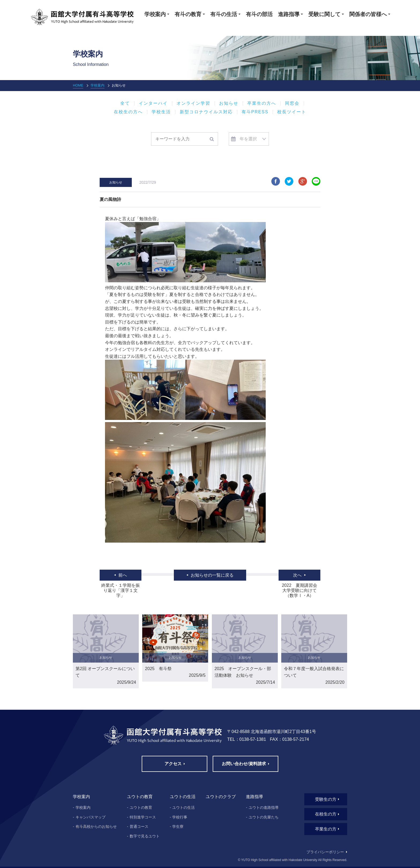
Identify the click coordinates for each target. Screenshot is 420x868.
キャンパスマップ (91, 817)
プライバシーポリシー (325, 852)
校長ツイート (292, 112)
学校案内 (97, 85)
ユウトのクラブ (221, 797)
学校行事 (180, 817)
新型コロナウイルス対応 (206, 112)
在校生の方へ (128, 112)
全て (125, 103)
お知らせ (229, 103)
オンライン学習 (193, 103)
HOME (78, 85)
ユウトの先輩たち (264, 817)
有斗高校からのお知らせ (96, 826)
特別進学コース (143, 817)
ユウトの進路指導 (264, 807)
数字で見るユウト (145, 836)
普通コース (139, 826)
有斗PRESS (255, 112)
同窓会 (292, 103)
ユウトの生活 (183, 807)
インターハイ (153, 103)
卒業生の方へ (262, 103)
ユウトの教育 (141, 807)
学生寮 (178, 826)
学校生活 (161, 112)
